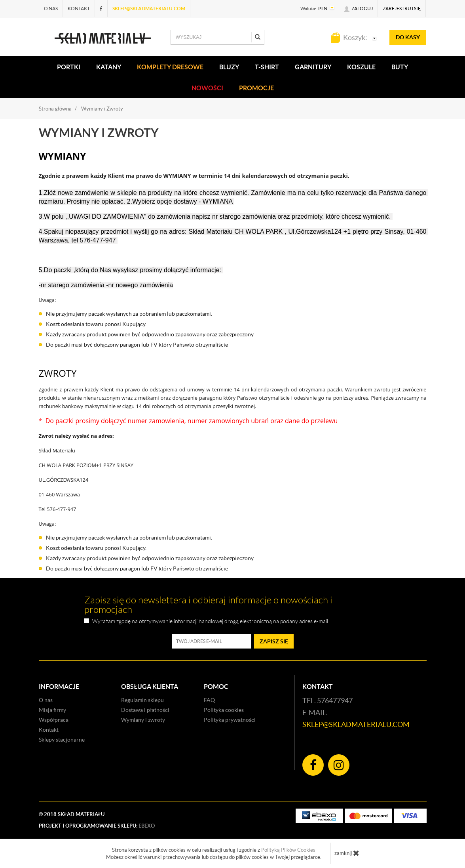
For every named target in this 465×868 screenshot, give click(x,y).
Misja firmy (52, 710)
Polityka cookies (224, 710)
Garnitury (313, 67)
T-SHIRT (267, 67)
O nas (51, 9)
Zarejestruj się (402, 9)
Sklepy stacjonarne (62, 740)
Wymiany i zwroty (143, 720)
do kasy (408, 37)
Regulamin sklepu (142, 700)
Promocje (256, 88)
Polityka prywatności (230, 720)
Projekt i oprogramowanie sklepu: (97, 826)
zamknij (347, 853)
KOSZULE (361, 67)
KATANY (109, 67)
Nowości (207, 88)
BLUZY (229, 67)
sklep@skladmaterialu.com (149, 9)
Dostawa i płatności (145, 710)
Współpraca (54, 720)
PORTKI (69, 67)
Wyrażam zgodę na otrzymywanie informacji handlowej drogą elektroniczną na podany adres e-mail (210, 621)
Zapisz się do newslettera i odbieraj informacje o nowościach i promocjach (208, 605)
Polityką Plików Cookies (288, 850)
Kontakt (79, 9)
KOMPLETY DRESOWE (170, 67)
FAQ (209, 700)
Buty (400, 67)
